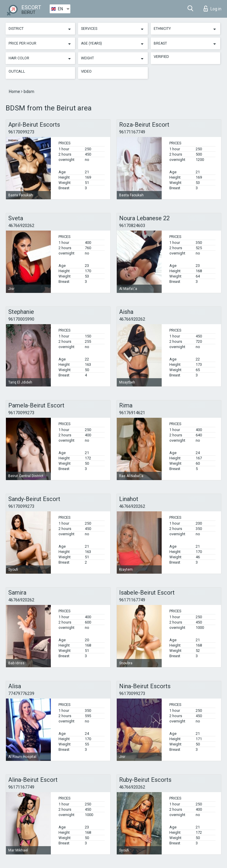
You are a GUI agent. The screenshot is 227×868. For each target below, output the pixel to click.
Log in (213, 9)
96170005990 (21, 319)
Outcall (17, 71)
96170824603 (132, 226)
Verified (161, 57)
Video (86, 71)
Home (15, 92)
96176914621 (132, 413)
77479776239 (21, 694)
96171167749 (132, 132)
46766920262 (21, 226)
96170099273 (21, 132)
